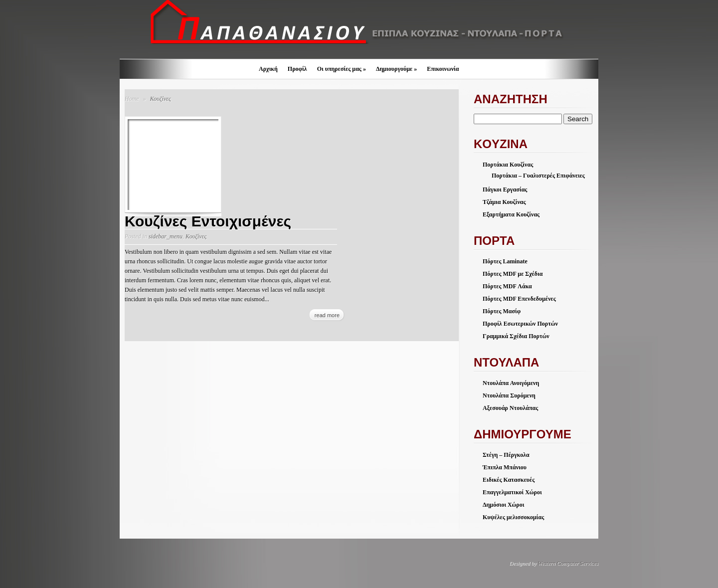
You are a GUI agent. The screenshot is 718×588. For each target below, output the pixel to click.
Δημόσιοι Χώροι (503, 505)
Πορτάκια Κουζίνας (508, 165)
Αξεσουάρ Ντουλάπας (510, 408)
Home (132, 99)
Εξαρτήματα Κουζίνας (511, 214)
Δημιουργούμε (396, 69)
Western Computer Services (568, 563)
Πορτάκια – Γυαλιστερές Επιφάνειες (538, 176)
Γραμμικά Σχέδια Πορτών (516, 336)
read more (327, 315)
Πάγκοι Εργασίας (505, 190)
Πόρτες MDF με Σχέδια (513, 274)
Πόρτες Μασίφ (502, 311)
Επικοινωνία (443, 69)
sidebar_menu (166, 236)
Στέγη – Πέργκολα (506, 455)
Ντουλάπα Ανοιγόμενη (511, 383)
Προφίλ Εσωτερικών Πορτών (520, 324)
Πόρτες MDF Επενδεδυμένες (519, 299)
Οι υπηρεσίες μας (342, 69)
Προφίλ (297, 69)
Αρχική (268, 69)
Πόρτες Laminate (505, 261)
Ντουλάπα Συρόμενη (509, 395)
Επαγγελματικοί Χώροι (512, 492)
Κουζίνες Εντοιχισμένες (208, 221)
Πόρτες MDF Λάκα (507, 286)
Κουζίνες (196, 236)
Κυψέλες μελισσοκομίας (513, 517)
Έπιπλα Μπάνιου (505, 467)
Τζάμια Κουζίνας (504, 202)
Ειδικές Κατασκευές (509, 480)
